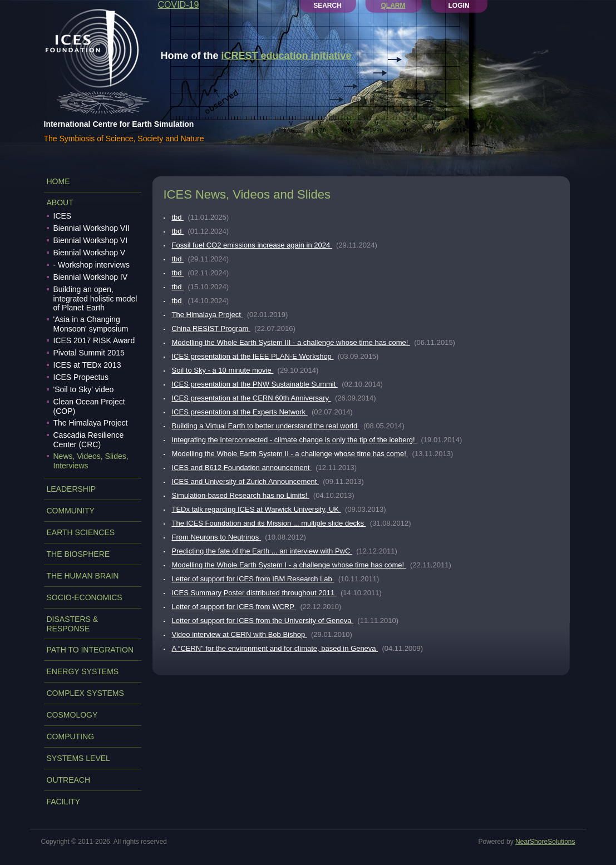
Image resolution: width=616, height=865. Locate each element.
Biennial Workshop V (90, 253)
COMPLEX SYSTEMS (85, 693)
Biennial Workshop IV (91, 277)
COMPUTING (71, 737)
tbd (178, 217)
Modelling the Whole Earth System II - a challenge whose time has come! (290, 454)
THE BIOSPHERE (78, 554)
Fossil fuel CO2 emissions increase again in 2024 (252, 245)
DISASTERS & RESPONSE (73, 624)
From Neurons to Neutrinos (216, 537)
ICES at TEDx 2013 (87, 365)
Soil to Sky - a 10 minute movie (223, 370)
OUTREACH (69, 780)
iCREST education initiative (287, 56)
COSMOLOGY (72, 715)
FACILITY (64, 802)
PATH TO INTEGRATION (90, 650)
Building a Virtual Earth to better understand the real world (266, 426)
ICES (63, 216)
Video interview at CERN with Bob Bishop (240, 634)
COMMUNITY (71, 511)
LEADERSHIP (72, 489)
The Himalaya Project (91, 423)
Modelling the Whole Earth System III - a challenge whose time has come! (291, 342)
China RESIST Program (211, 328)
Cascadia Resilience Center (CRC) (89, 440)
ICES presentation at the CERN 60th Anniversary (252, 398)
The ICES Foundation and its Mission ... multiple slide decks (269, 523)
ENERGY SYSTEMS (83, 671)
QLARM (393, 6)
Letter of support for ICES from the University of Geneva (263, 621)
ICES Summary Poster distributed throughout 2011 (254, 593)
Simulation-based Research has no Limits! (241, 495)
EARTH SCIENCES (81, 532)
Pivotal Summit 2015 (89, 353)
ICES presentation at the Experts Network (240, 412)
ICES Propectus (81, 377)
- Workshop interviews (92, 265)
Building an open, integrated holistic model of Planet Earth (95, 298)
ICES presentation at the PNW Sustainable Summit (255, 384)
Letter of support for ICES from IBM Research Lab (253, 579)
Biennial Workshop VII (92, 228)
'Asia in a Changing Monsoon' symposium (91, 324)
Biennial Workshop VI (91, 240)
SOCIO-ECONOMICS (85, 597)
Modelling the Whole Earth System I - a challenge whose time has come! (289, 565)
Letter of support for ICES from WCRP (234, 607)
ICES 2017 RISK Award (94, 340)
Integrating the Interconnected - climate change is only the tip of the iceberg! (295, 440)
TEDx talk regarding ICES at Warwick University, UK (257, 509)
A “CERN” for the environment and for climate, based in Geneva (275, 648)
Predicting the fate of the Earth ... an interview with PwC (262, 551)
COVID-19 (179, 5)
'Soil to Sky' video (84, 389)
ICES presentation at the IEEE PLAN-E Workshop (253, 356)
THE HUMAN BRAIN (83, 576)
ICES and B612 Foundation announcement (242, 468)
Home (58, 181)
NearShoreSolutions (545, 842)
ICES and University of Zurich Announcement (245, 481)
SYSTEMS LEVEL (78, 758)
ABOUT (60, 202)
